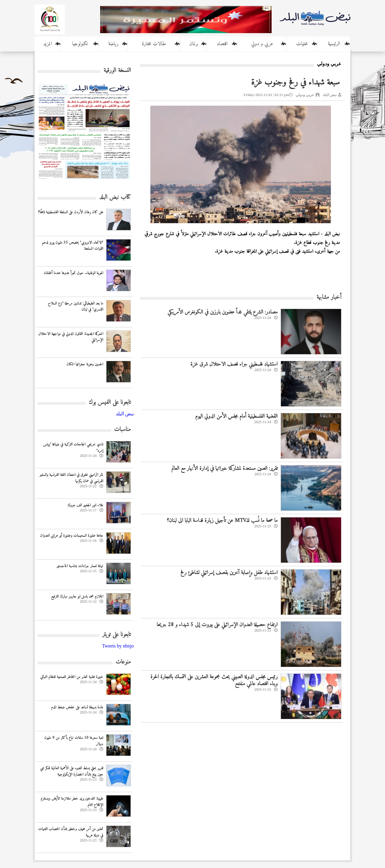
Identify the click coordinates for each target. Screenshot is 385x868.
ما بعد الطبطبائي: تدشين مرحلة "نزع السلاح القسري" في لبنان (75, 307)
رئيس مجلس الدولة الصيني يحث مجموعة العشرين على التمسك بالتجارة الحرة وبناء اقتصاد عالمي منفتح (214, 680)
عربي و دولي (262, 44)
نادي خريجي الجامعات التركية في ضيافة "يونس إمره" (73, 448)
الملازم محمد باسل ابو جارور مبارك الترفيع (77, 596)
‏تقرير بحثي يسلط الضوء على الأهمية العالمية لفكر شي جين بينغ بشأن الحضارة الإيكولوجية (72, 771)
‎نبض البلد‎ (125, 414)
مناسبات (122, 430)
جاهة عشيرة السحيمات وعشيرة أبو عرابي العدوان (72, 536)
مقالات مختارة (154, 44)
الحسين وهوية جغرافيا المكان (85, 364)
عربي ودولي (305, 95)
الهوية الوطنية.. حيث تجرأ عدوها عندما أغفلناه (74, 273)
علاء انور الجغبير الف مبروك (85, 505)
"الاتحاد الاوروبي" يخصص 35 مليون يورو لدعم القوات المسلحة (72, 246)
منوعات (123, 662)
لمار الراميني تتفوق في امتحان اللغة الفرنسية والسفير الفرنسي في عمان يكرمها (71, 478)
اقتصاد (222, 44)
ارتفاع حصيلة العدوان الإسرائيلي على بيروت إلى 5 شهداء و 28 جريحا (217, 625)
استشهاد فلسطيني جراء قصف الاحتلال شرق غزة (234, 364)
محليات (302, 44)
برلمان (194, 44)
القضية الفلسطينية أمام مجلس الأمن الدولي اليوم (236, 416)
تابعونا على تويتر (117, 635)
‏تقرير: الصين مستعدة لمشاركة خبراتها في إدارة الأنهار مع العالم (225, 468)
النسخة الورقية (117, 71)
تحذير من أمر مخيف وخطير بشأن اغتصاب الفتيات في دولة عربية (71, 832)
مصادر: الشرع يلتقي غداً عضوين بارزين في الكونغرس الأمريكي (223, 312)
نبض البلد (330, 95)
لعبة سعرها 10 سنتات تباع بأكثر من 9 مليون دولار (74, 741)
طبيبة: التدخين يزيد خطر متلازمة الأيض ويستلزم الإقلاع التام (72, 802)
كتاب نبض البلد (115, 197)
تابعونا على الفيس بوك (110, 403)
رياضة (113, 44)
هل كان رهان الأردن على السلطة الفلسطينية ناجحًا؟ (71, 212)
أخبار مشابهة (329, 297)
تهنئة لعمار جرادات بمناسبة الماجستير (80, 566)
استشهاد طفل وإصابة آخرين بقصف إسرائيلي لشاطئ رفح (229, 573)
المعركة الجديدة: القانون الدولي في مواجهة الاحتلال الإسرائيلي (71, 337)
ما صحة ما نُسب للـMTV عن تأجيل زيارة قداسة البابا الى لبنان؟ (222, 521)
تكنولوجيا (80, 44)
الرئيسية (334, 44)
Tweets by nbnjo (118, 646)
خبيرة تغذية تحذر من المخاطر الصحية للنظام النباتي (72, 677)
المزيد (48, 44)
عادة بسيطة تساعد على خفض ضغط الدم (77, 707)
